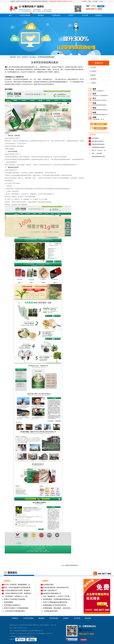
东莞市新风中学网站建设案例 (15, 611)
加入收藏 (95, 1)
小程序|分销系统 (25, 15)
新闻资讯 (25, 57)
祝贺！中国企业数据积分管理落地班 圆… (18, 587)
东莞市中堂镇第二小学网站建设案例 (16, 608)
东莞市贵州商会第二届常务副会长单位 (56, 587)
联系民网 (99, 15)
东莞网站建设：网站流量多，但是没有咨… (57, 608)
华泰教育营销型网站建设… (99, 144)
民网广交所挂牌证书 (50, 590)
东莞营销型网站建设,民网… (99, 156)
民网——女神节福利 (97, 153)
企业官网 (84, 1)
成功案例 (33, 57)
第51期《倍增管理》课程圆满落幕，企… (18, 585)
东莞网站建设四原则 (51, 611)
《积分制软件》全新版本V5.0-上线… (16, 596)
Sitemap (101, 1)
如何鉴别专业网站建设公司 (52, 593)
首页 (10, 15)
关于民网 (85, 15)
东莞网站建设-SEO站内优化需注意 (55, 605)
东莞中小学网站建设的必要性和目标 (55, 602)
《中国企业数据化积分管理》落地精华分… (19, 593)
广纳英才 (93, 83)
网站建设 (41, 15)
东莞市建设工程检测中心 (98, 141)
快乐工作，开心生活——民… (99, 150)
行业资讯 (93, 71)
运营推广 (71, 15)
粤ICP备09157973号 (32, 634)
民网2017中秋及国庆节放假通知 (15, 599)
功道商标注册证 (48, 585)
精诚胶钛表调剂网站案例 (71, 565)
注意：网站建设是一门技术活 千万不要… (57, 596)
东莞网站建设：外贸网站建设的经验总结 (57, 599)
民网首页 (15, 618)
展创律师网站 (95, 138)
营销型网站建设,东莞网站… (99, 147)
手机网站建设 (56, 15)
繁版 (90, 1)
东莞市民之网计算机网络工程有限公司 (29, 625)
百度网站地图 (31, 636)
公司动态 (93, 67)
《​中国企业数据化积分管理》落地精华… (18, 590)
